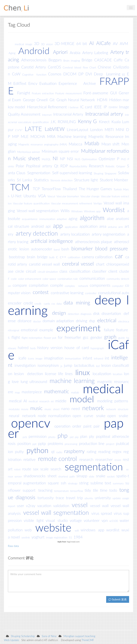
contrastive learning (67, 293)
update (117, 498)
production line (92, 443)
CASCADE (103, 60)
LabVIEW (55, 129)
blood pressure (112, 248)
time (104, 490)
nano (65, 409)
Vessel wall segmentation (38, 211)
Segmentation (39, 173)
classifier (99, 271)
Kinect (104, 122)
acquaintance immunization (39, 219)
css (53, 303)
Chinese (104, 67)
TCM (20, 187)
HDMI (102, 100)
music (36, 408)
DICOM (70, 74)
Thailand (70, 189)
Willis (65, 211)
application (71, 227)
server (18, 476)
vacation (44, 505)
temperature (61, 491)
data (59, 303)
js (61, 366)
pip (77, 437)
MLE (25, 136)
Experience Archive (77, 83)
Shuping (98, 173)
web (28, 530)
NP (62, 159)
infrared (99, 358)
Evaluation (48, 83)
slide (92, 476)
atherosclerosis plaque (94, 241)
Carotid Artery (34, 67)
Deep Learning (107, 74)
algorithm (92, 218)
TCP (36, 189)
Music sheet (26, 158)
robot (17, 469)
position (24, 443)
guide (122, 338)
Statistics (41, 180)
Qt (56, 166)
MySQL (46, 159)
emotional (29, 330)
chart (100, 264)
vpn (105, 520)
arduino (112, 227)
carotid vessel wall (44, 264)
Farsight (24, 93)
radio (59, 452)
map (17, 392)
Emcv (33, 83)
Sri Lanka (24, 180)
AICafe (103, 43)
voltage (76, 520)
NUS (77, 159)
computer (118, 286)
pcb (25, 437)
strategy (73, 483)
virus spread (102, 513)
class (63, 271)
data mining (77, 302)
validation (61, 505)
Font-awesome (96, 93)
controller (91, 293)
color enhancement (30, 278)
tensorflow (77, 491)
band (57, 249)
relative (29, 459)
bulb (52, 257)
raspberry (74, 451)
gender (96, 337)
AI (91, 43)
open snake (118, 416)
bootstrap (17, 257)
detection (73, 314)
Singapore (111, 173)
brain (31, 257)
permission (38, 436)
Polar (20, 166)
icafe (22, 358)
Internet (47, 115)
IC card (86, 107)
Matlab (92, 143)
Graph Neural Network (76, 100)
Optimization (89, 159)
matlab (75, 392)
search (56, 469)
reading (104, 452)
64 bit (82, 44)
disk (96, 313)
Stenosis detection (61, 180)
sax (36, 469)
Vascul (51, 196)
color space (49, 278)
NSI (70, 159)
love (15, 381)
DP (81, 74)
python (37, 450)
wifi (77, 530)
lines (69, 374)
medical (103, 388)
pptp (42, 443)
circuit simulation (48, 272)
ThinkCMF (88, 640)
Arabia (75, 53)
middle (61, 401)
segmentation (94, 466)
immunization (73, 358)
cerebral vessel (78, 264)
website (53, 527)
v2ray (31, 505)
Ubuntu (30, 196)
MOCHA (38, 136)
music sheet (52, 409)
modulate (14, 409)
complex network (77, 286)
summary (118, 483)
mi (52, 401)
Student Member (114, 180)
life (61, 374)
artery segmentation (109, 234)
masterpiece (32, 392)
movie (25, 409)
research (86, 459)
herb (33, 348)
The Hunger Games (95, 189)
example (46, 330)
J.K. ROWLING (63, 122)
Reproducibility (78, 166)
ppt (34, 444)
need (76, 409)
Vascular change (90, 196)
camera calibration (97, 257)
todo (113, 490)
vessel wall (99, 505)
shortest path (67, 476)
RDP (64, 166)
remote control (58, 459)
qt (53, 452)
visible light (34, 520)
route (27, 469)
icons (31, 358)
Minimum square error (60, 151)
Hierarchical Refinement (47, 107)
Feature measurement (68, 93)
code (14, 278)
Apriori (60, 52)
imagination (54, 358)
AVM (124, 44)
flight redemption (32, 338)
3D (37, 44)
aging (73, 219)
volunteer (92, 520)
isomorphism (48, 365)
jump (68, 365)
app (58, 225)
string (84, 483)
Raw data (13, 546)
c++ (63, 257)
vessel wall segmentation (56, 512)
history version (50, 348)
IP (105, 107)
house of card (77, 348)
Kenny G (87, 121)
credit (28, 303)
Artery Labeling (95, 53)
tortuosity (46, 498)
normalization (60, 416)
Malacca (75, 144)
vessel (80, 505)
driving (82, 321)
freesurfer (73, 337)
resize (118, 460)
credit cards (42, 303)
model (82, 399)
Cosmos (55, 74)
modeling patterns (113, 401)
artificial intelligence (52, 241)
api (48, 226)
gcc (86, 337)
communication (92, 278)
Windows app (92, 211)
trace (60, 498)
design (59, 313)
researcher (104, 459)
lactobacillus (84, 365)
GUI (113, 93)
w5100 (114, 521)
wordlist (113, 530)
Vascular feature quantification (31, 203)
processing (71, 444)
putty (19, 452)
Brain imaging (72, 60)
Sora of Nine (49, 636)
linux (83, 372)
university (103, 498)
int (107, 358)
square (53, 483)
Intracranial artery (104, 114)
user (21, 505)
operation (62, 426)
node (42, 416)
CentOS (54, 67)
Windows (77, 211)
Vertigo (98, 203)
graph (110, 337)
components (100, 285)
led (98, 366)
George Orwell (35, 100)
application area (93, 226)
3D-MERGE (64, 44)
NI (55, 158)
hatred (23, 348)
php (63, 436)
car (119, 256)
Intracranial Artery (68, 114)
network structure (117, 409)
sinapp (82, 476)
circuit (31, 271)
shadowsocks (34, 476)
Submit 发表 (118, 599)
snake (101, 476)
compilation (39, 285)
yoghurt (38, 537)
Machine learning (72, 136)
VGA (42, 196)
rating (92, 452)
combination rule (68, 278)
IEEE (98, 107)
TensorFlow (51, 189)
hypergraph (97, 348)
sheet (52, 476)
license (51, 374)
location (118, 374)
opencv (31, 423)
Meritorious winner (29, 152)
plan (84, 436)
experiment (78, 328)
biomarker (82, 248)
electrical (107, 320)
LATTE (33, 129)
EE (124, 74)
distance (25, 321)
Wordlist (114, 210)
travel (71, 498)
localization (102, 374)
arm (120, 227)
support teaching (37, 490)
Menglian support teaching (79, 636)
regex (117, 452)
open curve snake (89, 416)
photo (52, 437)
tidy (88, 490)
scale (44, 469)
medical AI (18, 401)
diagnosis (86, 314)
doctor (37, 321)
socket (111, 476)
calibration (74, 257)
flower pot (50, 338)
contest (41, 292)
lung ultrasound (34, 381)
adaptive (62, 219)
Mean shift (111, 144)
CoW (16, 74)
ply (92, 436)
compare (20, 285)
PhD (124, 159)
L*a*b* (19, 130)
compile (57, 285)
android (38, 226)
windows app (93, 530)
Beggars (55, 60)
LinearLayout (78, 130)
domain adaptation (58, 321)
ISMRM (113, 107)
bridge (42, 257)
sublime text (101, 483)
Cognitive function (34, 74)
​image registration (57, 537)
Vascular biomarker (68, 196)
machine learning (72, 381)
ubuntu (89, 498)
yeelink (26, 537)
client (113, 271)
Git (52, 100)
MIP (15, 136)
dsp (92, 321)
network (93, 408)
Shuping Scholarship (23, 636)
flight (16, 337)
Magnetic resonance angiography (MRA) (43, 144)
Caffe (118, 60)
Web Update (12, 640)
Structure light (86, 180)
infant (87, 358)
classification (80, 271)
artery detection (37, 233)
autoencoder (42, 249)
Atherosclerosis (34, 60)
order (77, 426)
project (110, 444)
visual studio (57, 520)
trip (80, 498)
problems (55, 443)
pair (97, 426)
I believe (73, 107)
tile (95, 490)
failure (109, 330)
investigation (25, 365)
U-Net (16, 196)
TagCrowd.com (73, 542)
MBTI (109, 130)
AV (115, 44)
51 (70, 537)
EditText (20, 83)
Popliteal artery (39, 166)
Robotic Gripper (115, 166)
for (60, 337)
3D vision (47, 44)
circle (20, 271)
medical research (39, 401)
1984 (78, 537)
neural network (22, 416)
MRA (51, 136)
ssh (64, 483)
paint (87, 426)
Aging (12, 53)
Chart (93, 67)
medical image (24, 44)
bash (65, 249)
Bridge (87, 60)
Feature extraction (43, 93)
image (39, 358)
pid (72, 437)
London (96, 130)
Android (34, 51)
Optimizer (107, 159)
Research (96, 166)
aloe (110, 219)
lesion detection (29, 374)
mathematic (57, 391)
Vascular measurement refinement (71, 203)
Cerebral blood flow (75, 67)
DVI (89, 74)
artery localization (75, 234)
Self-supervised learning (72, 173)
